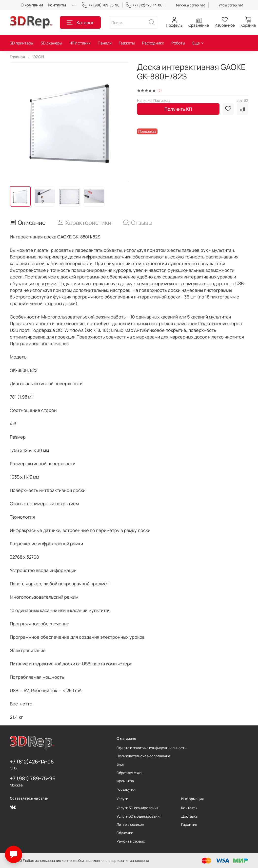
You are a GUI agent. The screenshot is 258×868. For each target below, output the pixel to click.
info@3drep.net (231, 5)
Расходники (153, 43)
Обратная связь (130, 773)
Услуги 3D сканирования (138, 808)
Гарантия (189, 824)
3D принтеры (22, 43)
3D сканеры (51, 43)
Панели (105, 43)
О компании (32, 5)
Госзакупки (126, 789)
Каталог (80, 22)
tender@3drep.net (190, 5)
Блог (121, 764)
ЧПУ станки (80, 43)
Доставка (189, 816)
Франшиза (125, 781)
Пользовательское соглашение (143, 756)
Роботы (178, 43)
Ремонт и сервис (131, 841)
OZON (38, 57)
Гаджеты (127, 43)
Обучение (125, 833)
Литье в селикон (130, 824)
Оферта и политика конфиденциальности (151, 748)
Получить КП (178, 109)
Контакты (57, 5)
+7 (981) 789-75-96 (100, 5)
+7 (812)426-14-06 (144, 5)
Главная (17, 57)
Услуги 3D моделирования (139, 816)
